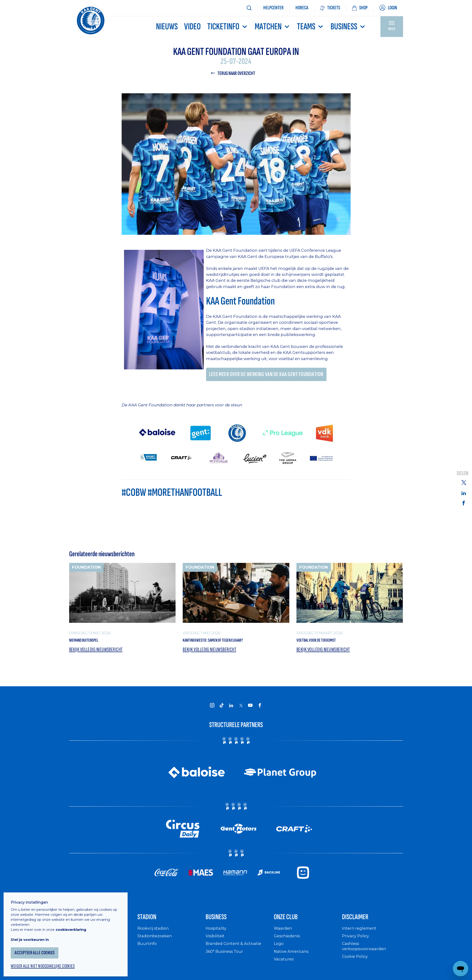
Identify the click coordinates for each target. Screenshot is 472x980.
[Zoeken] (249, 8)
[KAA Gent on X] (241, 710)
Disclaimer (361, 923)
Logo (279, 952)
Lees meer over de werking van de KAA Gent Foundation (270, 376)
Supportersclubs (87, 975)
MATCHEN (273, 27)
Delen (462, 473)
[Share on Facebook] (464, 503)
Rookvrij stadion (155, 936)
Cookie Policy (356, 965)
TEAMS (311, 27)
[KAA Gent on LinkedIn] (231, 710)
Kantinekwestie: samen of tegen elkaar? (228, 643)
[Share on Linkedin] (464, 493)
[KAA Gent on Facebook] (260, 710)
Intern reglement (360, 936)
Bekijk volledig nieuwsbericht (98, 654)
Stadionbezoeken (156, 944)
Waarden (284, 936)
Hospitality (217, 936)
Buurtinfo (148, 952)
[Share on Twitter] (464, 482)
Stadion (151, 923)
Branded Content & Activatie (236, 952)
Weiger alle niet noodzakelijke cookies (48, 962)
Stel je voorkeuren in (33, 935)
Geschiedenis (288, 944)
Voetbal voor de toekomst (326, 643)
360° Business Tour (226, 960)
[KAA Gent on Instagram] (212, 710)
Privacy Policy (357, 944)
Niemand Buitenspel (91, 643)
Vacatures (285, 967)
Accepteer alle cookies (39, 948)
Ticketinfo (228, 27)
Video (192, 27)
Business (348, 27)
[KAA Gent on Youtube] (250, 710)
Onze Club (291, 923)
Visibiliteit (216, 944)
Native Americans (293, 960)
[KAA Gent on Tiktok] (222, 710)
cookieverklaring (74, 925)
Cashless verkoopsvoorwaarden (366, 955)
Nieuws (167, 27)
